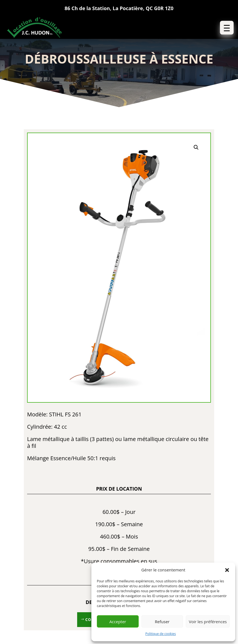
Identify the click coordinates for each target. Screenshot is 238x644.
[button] (227, 570)
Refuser (162, 622)
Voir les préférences (208, 622)
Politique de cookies (161, 634)
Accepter (118, 622)
